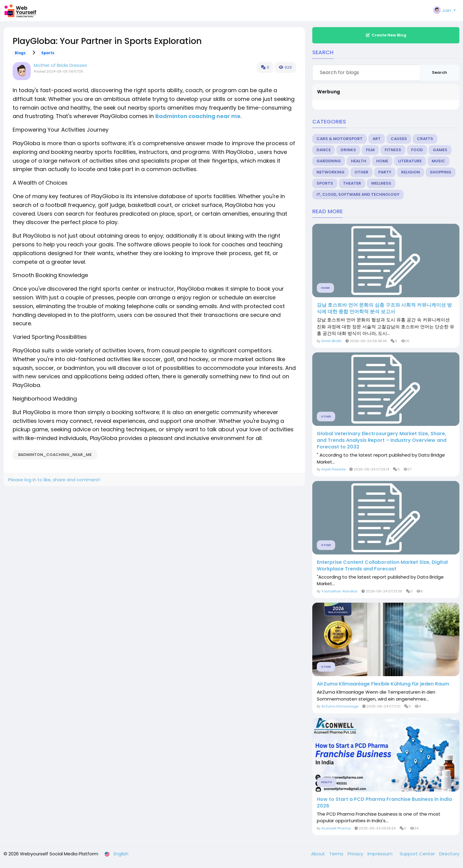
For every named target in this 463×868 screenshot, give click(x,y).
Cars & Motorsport (340, 139)
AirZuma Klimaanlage (340, 706)
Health (359, 161)
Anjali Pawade (333, 469)
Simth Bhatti (331, 341)
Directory (449, 854)
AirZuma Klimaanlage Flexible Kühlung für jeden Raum (383, 684)
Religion (411, 172)
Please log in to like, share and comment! (54, 480)
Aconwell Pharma (336, 828)
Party (385, 172)
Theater (352, 183)
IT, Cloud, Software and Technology (358, 194)
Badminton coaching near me (198, 116)
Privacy (356, 854)
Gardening (329, 161)
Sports (48, 53)
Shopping (441, 172)
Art (377, 139)
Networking (331, 172)
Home (382, 161)
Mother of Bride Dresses (60, 65)
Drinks (348, 150)
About (319, 854)
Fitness (393, 150)
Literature (410, 161)
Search (439, 72)
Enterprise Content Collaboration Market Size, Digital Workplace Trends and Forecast (382, 566)
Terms (337, 854)
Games (440, 150)
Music (438, 161)
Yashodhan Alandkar (339, 591)
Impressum (381, 854)
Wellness (381, 183)
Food (417, 150)
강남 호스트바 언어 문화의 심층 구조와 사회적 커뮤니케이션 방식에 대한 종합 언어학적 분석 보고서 (384, 308)
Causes (399, 139)
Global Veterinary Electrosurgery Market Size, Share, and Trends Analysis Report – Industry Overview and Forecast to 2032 (382, 440)
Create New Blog (386, 35)
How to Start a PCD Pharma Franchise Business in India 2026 (384, 803)
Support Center (418, 854)
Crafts (425, 139)
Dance (324, 150)
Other (361, 172)
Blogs (20, 53)
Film (370, 150)
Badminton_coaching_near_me (55, 455)
